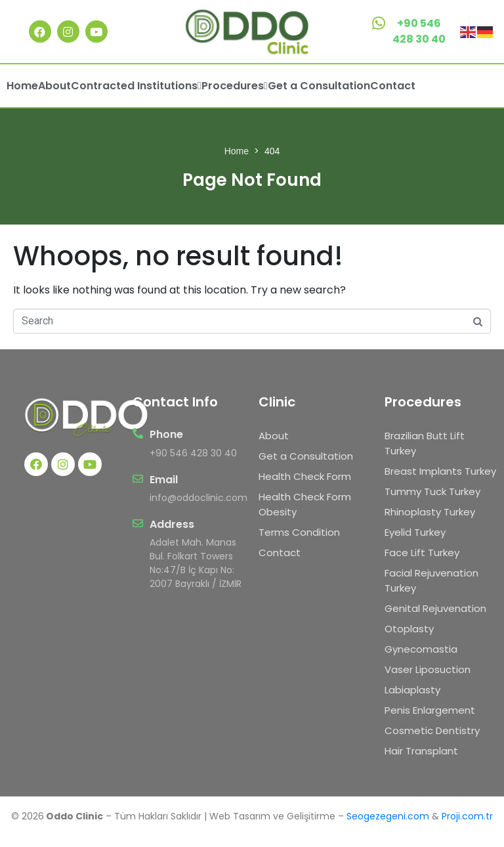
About (54, 86)
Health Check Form (305, 476)
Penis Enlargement (430, 710)
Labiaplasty (412, 690)
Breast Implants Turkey (440, 471)
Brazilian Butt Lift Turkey (425, 443)
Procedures (235, 86)
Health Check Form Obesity (305, 504)
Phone (166, 434)
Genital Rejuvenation (435, 608)
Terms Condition (299, 532)
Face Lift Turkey (422, 553)
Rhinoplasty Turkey (430, 512)
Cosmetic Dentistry (432, 730)
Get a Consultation (319, 86)
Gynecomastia (421, 649)
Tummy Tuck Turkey (432, 491)
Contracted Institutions (136, 86)
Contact (393, 86)
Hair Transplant (421, 751)
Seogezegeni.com (388, 816)
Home (22, 86)
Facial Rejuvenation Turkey (431, 580)
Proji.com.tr (467, 816)
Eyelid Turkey (415, 532)
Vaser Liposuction (428, 669)
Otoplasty (409, 629)
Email (164, 480)
